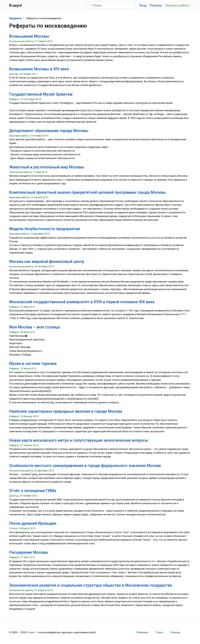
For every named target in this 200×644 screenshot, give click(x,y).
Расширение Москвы (29, 552)
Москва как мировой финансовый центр (47, 261)
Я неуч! (31, 632)
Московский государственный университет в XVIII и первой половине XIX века (82, 302)
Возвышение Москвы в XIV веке (39, 69)
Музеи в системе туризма (33, 364)
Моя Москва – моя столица (34, 327)
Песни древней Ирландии (33, 523)
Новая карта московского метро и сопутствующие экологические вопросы (79, 440)
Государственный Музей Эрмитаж (41, 94)
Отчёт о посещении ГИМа (33, 491)
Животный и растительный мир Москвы (47, 167)
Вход (143, 5)
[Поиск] (111, 5)
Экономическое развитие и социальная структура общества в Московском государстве (91, 585)
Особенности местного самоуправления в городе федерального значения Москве (85, 466)
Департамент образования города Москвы (49, 131)
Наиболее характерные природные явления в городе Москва (66, 411)
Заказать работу (177, 5)
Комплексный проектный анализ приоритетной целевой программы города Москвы (87, 192)
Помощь (156, 5)
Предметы (16, 18)
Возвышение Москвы (29, 36)
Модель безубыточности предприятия (45, 229)
